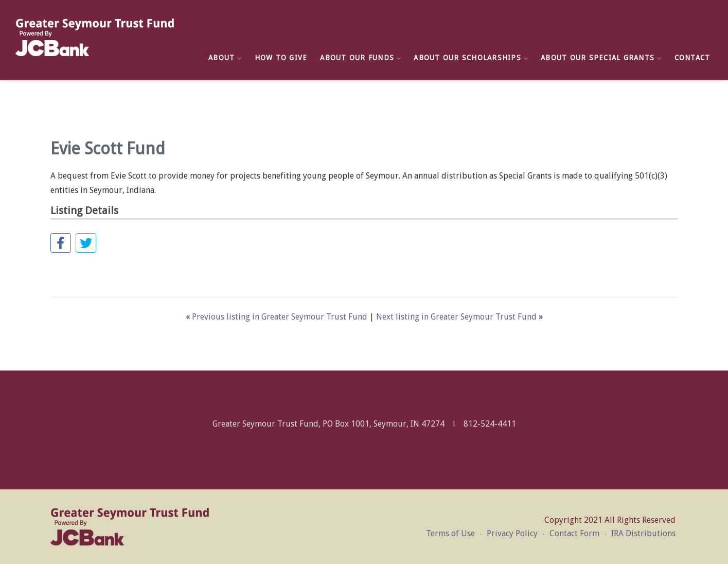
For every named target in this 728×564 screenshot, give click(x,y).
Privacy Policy (512, 533)
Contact (693, 58)
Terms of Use (450, 533)
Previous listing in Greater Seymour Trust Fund (278, 317)
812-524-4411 (490, 424)
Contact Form (574, 533)
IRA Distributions (643, 533)
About (225, 58)
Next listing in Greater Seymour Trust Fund (459, 317)
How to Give (281, 58)
